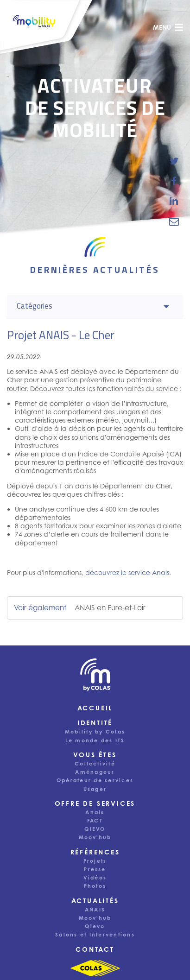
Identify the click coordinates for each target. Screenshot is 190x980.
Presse (95, 869)
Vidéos (95, 878)
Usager (95, 789)
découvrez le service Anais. (128, 572)
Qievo (95, 926)
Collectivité (95, 764)
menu (168, 27)
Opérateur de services (95, 780)
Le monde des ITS (95, 740)
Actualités (95, 901)
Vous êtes (95, 755)
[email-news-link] (174, 221)
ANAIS (95, 910)
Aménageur (95, 772)
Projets (95, 861)
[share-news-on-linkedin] (174, 201)
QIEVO (95, 829)
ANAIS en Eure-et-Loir (110, 608)
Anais (95, 812)
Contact (95, 949)
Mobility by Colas (95, 732)
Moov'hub (95, 837)
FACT (95, 821)
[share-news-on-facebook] (174, 181)
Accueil (95, 708)
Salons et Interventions (95, 935)
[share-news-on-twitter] (174, 161)
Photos (95, 886)
